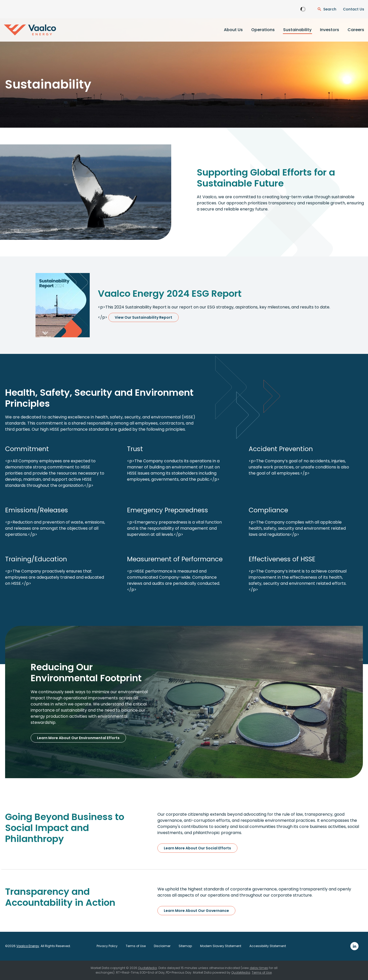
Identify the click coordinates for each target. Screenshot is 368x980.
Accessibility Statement (268, 946)
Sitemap (185, 946)
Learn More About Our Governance (196, 911)
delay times (259, 968)
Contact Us (354, 9)
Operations (263, 30)
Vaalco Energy (28, 946)
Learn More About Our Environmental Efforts (78, 738)
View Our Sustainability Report (143, 317)
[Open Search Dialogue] (327, 9)
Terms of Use (136, 946)
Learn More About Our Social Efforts (197, 848)
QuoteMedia (147, 968)
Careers (356, 30)
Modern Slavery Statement (221, 946)
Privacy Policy (107, 946)
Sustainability (297, 30)
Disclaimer (162, 946)
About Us (233, 30)
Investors (330, 30)
